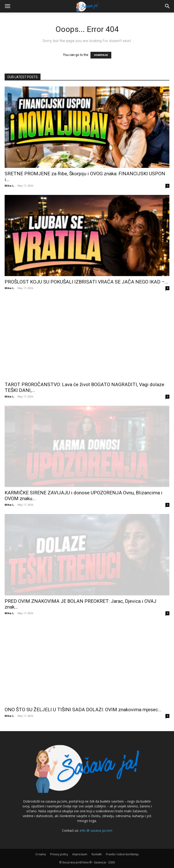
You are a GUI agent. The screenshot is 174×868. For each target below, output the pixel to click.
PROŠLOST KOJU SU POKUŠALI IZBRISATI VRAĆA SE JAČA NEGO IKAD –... (86, 282)
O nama (41, 854)
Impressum (80, 854)
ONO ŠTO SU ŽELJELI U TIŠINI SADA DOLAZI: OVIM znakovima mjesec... (83, 710)
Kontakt (97, 854)
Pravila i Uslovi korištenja (122, 854)
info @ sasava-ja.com (96, 830)
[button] (7, 6)
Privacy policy (59, 854)
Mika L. (9, 186)
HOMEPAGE (101, 55)
